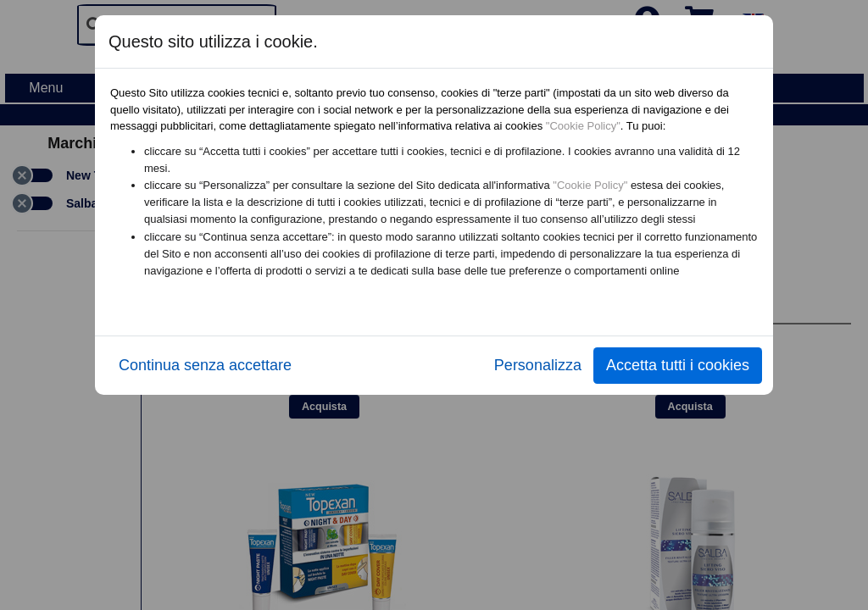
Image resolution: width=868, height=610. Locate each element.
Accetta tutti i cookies (678, 365)
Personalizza (538, 365)
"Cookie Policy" (583, 126)
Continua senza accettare (205, 365)
